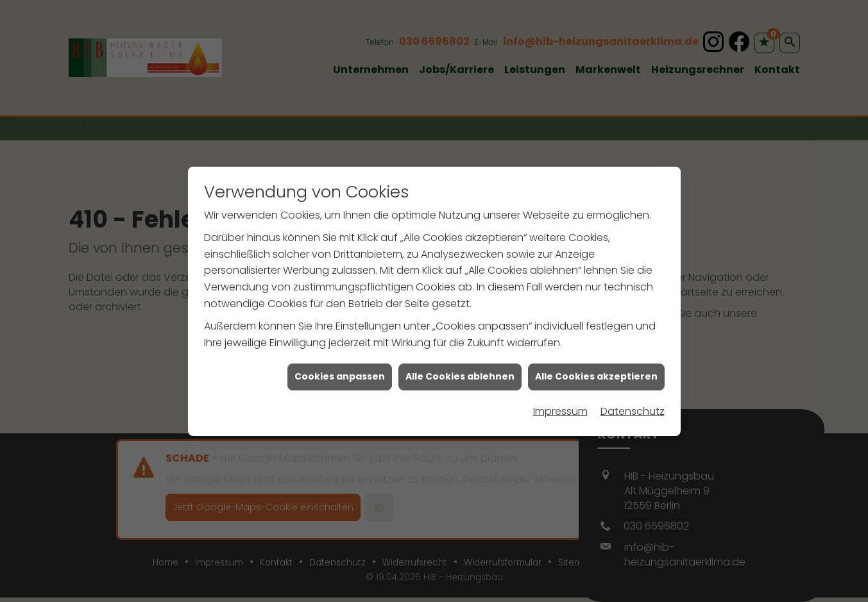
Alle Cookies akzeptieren (596, 375)
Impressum (560, 409)
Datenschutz (633, 409)
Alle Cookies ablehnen (460, 375)
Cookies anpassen (340, 375)
